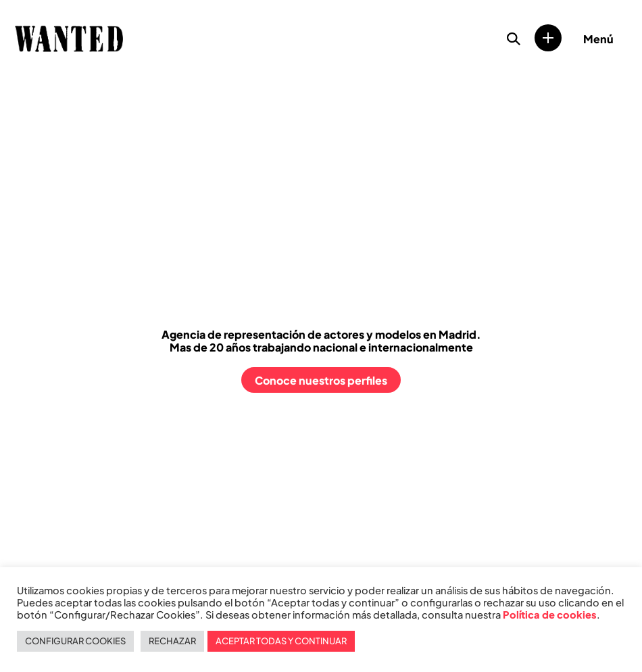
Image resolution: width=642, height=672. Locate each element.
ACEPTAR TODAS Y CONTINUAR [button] (281, 641)
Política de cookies (550, 615)
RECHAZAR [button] (172, 641)
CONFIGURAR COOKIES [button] (75, 641)
